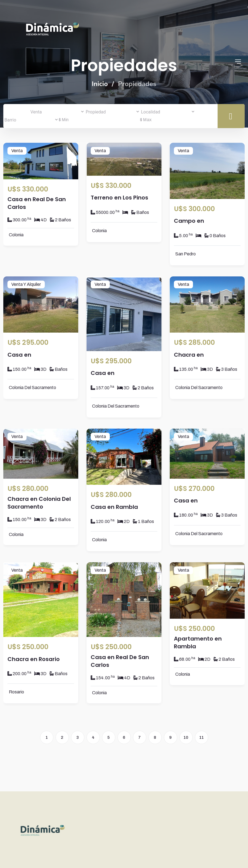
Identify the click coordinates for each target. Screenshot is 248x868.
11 (202, 737)
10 (186, 737)
